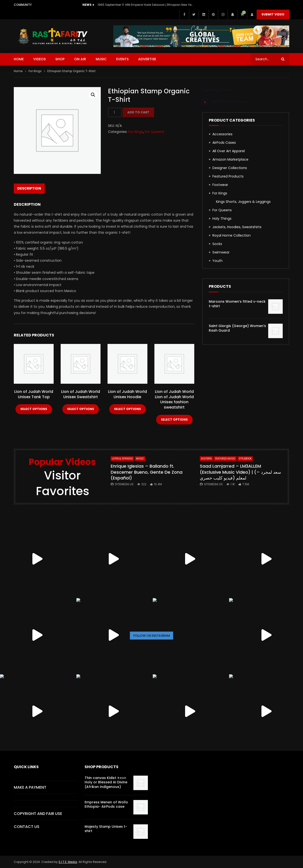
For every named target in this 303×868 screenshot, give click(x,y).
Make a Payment (30, 787)
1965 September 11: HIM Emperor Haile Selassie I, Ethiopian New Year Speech (146, 5)
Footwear (220, 185)
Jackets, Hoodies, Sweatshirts (237, 227)
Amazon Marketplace (230, 159)
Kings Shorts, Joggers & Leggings (243, 202)
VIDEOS (40, 59)
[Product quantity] (115, 112)
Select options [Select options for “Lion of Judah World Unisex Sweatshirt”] (81, 409)
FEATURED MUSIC (225, 459)
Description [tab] (29, 188)
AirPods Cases (224, 143)
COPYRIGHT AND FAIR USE (38, 814)
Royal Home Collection (231, 235)
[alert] (246, 102)
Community (23, 5)
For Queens (154, 132)
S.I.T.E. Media (68, 862)
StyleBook (245, 459)
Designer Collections (230, 168)
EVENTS (122, 59)
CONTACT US (27, 827)
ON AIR (80, 59)
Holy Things (222, 219)
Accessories (222, 134)
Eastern (206, 459)
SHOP (60, 59)
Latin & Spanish (122, 459)
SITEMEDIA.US (124, 484)
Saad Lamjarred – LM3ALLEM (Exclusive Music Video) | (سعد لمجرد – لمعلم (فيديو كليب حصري (240, 472)
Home (18, 71)
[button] (93, 95)
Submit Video (273, 14)
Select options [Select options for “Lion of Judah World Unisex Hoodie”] (127, 409)
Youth (217, 261)
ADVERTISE (147, 59)
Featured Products (228, 176)
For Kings (35, 71)
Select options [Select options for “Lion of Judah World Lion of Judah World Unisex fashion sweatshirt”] (174, 420)
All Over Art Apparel (229, 151)
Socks (217, 244)
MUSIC (101, 59)
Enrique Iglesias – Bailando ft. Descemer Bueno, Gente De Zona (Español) (147, 472)
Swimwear (221, 252)
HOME (19, 59)
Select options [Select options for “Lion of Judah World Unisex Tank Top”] (34, 409)
